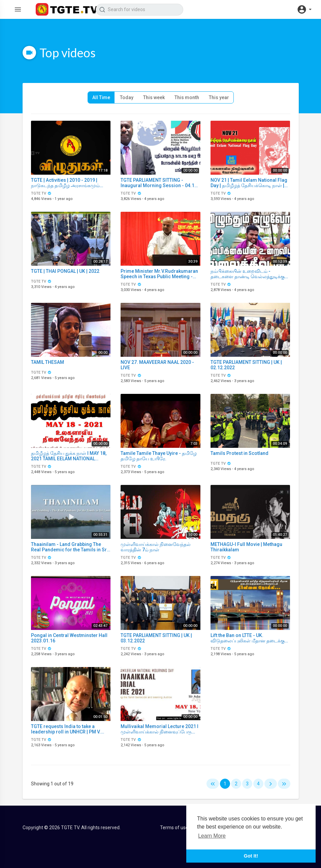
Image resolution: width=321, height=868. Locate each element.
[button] (304, 9)
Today (127, 97)
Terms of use (174, 828)
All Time (101, 97)
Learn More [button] (212, 836)
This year (219, 97)
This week (154, 97)
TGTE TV (41, 193)
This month (187, 97)
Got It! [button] (251, 856)
